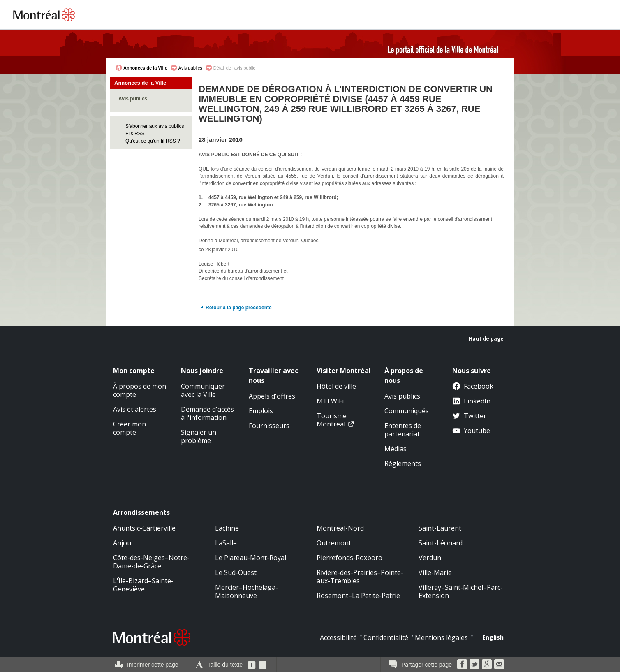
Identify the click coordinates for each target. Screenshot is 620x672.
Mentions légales (441, 637)
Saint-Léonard (441, 543)
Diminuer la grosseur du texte (263, 665)
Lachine (227, 528)
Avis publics (190, 68)
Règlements (403, 463)
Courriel (499, 664)
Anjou (122, 543)
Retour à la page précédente (239, 308)
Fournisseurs (269, 426)
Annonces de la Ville (145, 68)
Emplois (261, 411)
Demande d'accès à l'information (207, 413)
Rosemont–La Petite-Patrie (358, 596)
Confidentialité (386, 637)
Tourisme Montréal (332, 420)
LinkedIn (471, 401)
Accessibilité (338, 637)
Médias (396, 449)
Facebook (473, 386)
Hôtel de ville (336, 386)
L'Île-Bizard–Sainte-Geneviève (143, 585)
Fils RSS (135, 134)
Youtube (471, 431)
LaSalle (226, 543)
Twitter (469, 416)
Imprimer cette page (153, 665)
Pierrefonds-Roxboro (349, 558)
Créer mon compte (130, 428)
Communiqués (407, 411)
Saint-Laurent (440, 528)
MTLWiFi (330, 401)
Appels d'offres (272, 396)
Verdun (430, 558)
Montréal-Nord (340, 528)
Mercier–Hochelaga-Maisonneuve (246, 591)
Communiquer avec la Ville (203, 390)
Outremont (334, 543)
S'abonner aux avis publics (155, 126)
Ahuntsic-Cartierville (144, 528)
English (493, 637)
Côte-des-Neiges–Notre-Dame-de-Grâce (151, 562)
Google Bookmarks (487, 664)
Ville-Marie (435, 572)
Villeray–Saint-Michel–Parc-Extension (461, 591)
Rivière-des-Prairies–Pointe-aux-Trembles (360, 577)
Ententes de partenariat (403, 430)
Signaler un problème (199, 436)
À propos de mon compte (140, 390)
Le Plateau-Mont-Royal (251, 558)
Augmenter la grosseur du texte (252, 665)
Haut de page (486, 339)
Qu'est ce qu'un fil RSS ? (153, 141)
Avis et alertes (135, 409)
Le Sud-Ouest (236, 572)
